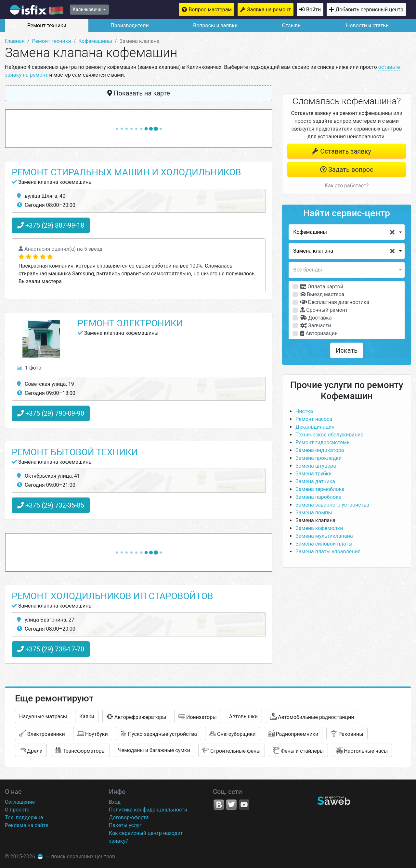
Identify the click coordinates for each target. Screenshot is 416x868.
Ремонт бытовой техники (75, 452)
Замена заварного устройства (332, 505)
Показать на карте (139, 93)
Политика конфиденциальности (148, 810)
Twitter (231, 805)
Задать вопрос (347, 170)
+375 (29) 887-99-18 (51, 225)
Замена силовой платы (324, 544)
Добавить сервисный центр (369, 10)
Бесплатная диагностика (335, 302)
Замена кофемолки (319, 528)
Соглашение (20, 802)
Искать (347, 350)
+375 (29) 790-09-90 (51, 413)
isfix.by (37, 10)
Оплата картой (322, 287)
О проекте (17, 810)
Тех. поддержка (24, 818)
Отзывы (292, 25)
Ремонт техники (47, 25)
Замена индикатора (320, 450)
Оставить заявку (341, 151)
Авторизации (319, 333)
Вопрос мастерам (210, 10)
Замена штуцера (316, 466)
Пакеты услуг (125, 825)
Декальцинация (315, 427)
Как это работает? (347, 186)
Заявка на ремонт (269, 10)
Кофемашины (95, 41)
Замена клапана (315, 520)
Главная (15, 41)
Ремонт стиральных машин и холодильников (126, 172)
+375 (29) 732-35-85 (51, 505)
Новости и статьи (367, 25)
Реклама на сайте (26, 825)
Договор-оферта (129, 818)
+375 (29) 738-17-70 (51, 649)
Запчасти (316, 326)
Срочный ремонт (324, 310)
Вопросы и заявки (215, 25)
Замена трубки (313, 474)
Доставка (316, 318)
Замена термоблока (320, 489)
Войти (313, 10)
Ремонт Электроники (130, 323)
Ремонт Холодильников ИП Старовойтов (112, 596)
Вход (115, 802)
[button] (347, 232)
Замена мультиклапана (324, 536)
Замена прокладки (318, 458)
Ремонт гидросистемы (323, 442)
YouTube (244, 805)
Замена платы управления (328, 552)
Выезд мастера (322, 294)
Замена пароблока (318, 497)
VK (219, 805)
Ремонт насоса (314, 419)
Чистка (304, 411)
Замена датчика (315, 481)
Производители (130, 25)
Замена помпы (314, 513)
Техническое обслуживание (329, 435)
